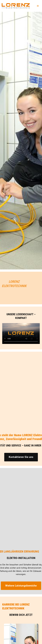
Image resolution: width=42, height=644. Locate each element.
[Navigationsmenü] (38, 6)
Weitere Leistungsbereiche (21, 586)
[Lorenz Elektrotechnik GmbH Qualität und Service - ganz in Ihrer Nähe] (16, 6)
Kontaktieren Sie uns (21, 457)
